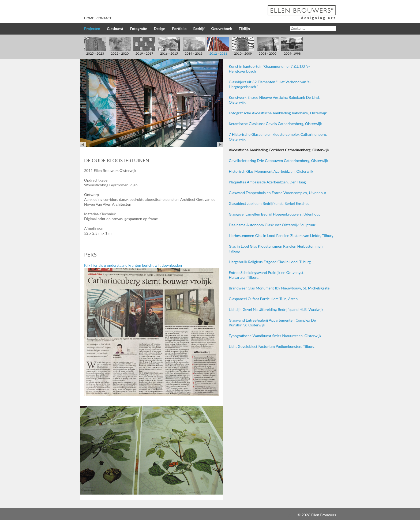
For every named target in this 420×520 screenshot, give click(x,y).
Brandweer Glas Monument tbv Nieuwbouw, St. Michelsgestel (280, 288)
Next (220, 144)
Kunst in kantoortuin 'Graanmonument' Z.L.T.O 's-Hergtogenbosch (269, 69)
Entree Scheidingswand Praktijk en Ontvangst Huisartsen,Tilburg (266, 275)
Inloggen (289, 515)
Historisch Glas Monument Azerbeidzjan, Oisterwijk (271, 171)
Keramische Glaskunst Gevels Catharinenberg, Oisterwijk (275, 124)
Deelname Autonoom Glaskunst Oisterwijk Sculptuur (272, 225)
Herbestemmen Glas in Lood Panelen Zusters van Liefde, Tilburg (281, 235)
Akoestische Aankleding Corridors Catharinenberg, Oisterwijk (279, 150)
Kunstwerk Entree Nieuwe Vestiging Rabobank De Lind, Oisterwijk (274, 100)
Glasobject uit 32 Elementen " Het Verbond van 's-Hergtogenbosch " (270, 84)
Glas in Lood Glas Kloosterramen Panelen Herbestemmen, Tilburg (276, 249)
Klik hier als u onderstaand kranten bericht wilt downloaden (133, 265)
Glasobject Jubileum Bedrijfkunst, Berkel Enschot (269, 203)
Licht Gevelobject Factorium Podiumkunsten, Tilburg (272, 346)
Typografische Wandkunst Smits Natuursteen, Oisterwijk (275, 336)
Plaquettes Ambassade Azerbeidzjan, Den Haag (267, 182)
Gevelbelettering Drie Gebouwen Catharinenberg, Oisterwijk (278, 161)
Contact (104, 18)
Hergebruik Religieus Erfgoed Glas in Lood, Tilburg (270, 262)
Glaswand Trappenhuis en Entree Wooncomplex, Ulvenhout (277, 193)
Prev (83, 144)
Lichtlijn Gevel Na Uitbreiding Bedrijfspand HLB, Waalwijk (276, 309)
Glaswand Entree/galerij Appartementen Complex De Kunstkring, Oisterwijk (272, 323)
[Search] (313, 28)
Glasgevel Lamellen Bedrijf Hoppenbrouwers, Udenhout (274, 214)
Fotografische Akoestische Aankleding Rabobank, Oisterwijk (278, 113)
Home (89, 18)
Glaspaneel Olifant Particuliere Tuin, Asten (263, 299)
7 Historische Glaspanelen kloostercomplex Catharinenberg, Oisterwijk (278, 137)
